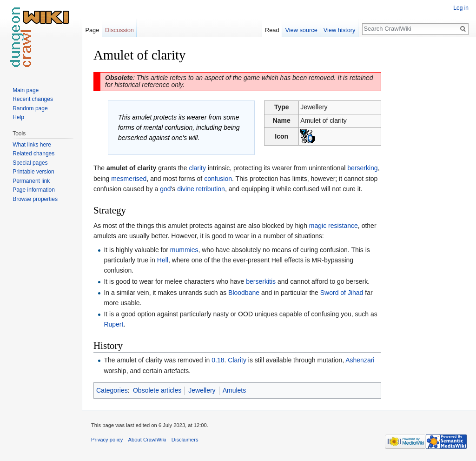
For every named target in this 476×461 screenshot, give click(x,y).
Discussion (119, 30)
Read (272, 30)
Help (18, 117)
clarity (197, 168)
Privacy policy (107, 440)
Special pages (30, 163)
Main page (26, 90)
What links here (32, 145)
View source (301, 30)
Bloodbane (244, 293)
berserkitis (261, 281)
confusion (218, 179)
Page (92, 30)
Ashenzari (360, 360)
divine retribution (201, 189)
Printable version (33, 172)
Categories (112, 390)
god (165, 189)
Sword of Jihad (342, 293)
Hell (163, 260)
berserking (362, 168)
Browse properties (35, 199)
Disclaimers (185, 440)
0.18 (218, 360)
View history (340, 30)
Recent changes (33, 99)
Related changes (33, 154)
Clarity (237, 360)
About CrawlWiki (147, 440)
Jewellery (202, 390)
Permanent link (31, 181)
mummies (184, 250)
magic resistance (334, 226)
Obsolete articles (157, 390)
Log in (461, 8)
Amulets (235, 390)
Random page (30, 108)
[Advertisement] (428, 186)
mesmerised (129, 179)
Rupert (113, 324)
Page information (34, 190)
